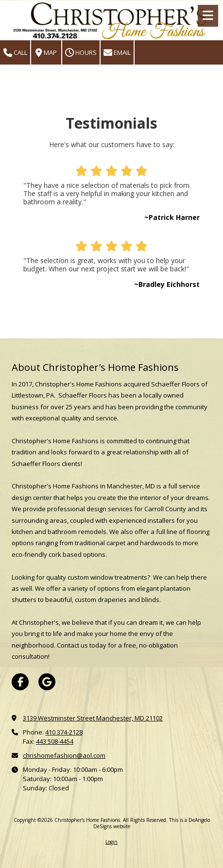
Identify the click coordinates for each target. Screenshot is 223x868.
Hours (81, 53)
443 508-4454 (55, 741)
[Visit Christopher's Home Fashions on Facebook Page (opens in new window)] (20, 682)
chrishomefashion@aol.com (64, 755)
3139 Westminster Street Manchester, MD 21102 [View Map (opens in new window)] (93, 718)
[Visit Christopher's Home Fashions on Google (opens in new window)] (47, 682)
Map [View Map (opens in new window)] (46, 53)
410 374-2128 (64, 732)
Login (111, 842)
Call (15, 53)
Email (117, 53)
